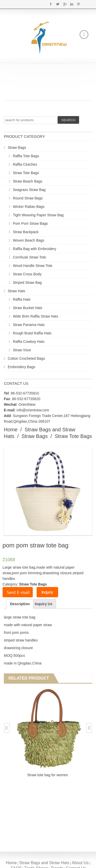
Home (11, 430)
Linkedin (72, 4)
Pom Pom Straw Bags (30, 223)
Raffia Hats (22, 299)
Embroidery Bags (21, 367)
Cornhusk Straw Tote (29, 257)
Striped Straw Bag (27, 283)
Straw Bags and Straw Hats (44, 863)
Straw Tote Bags (26, 173)
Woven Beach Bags (29, 240)
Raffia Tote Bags (26, 156)
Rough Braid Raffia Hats (32, 333)
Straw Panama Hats (29, 325)
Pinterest (78, 4)
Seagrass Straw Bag (29, 190)
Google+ (65, 4)
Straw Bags (17, 148)
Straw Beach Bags (28, 181)
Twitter (58, 4)
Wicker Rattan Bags (29, 207)
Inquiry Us (44, 604)
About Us (80, 863)
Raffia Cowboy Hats (29, 342)
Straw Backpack (26, 232)
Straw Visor (22, 350)
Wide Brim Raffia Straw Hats (35, 316)
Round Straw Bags (28, 198)
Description (20, 604)
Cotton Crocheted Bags (26, 358)
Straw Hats (16, 291)
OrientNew (27, 404)
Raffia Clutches (25, 164)
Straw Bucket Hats (28, 308)
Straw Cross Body (27, 274)
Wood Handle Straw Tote (33, 266)
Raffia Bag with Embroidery (34, 249)
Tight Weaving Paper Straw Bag (38, 215)
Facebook (51, 4)
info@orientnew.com (33, 410)
